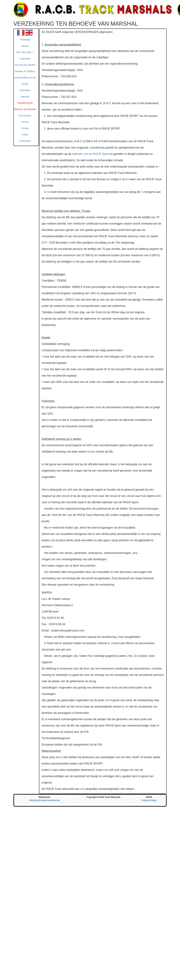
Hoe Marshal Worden (25, 65)
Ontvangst (25, 40)
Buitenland (25, 90)
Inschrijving (25, 141)
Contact (25, 128)
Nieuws (25, 46)
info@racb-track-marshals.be (44, 800)
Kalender (25, 97)
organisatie (25, 59)
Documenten (25, 116)
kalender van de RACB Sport (91, 154)
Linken (25, 135)
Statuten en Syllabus (25, 71)
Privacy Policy (149, 800)
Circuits (25, 122)
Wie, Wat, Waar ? (25, 52)
